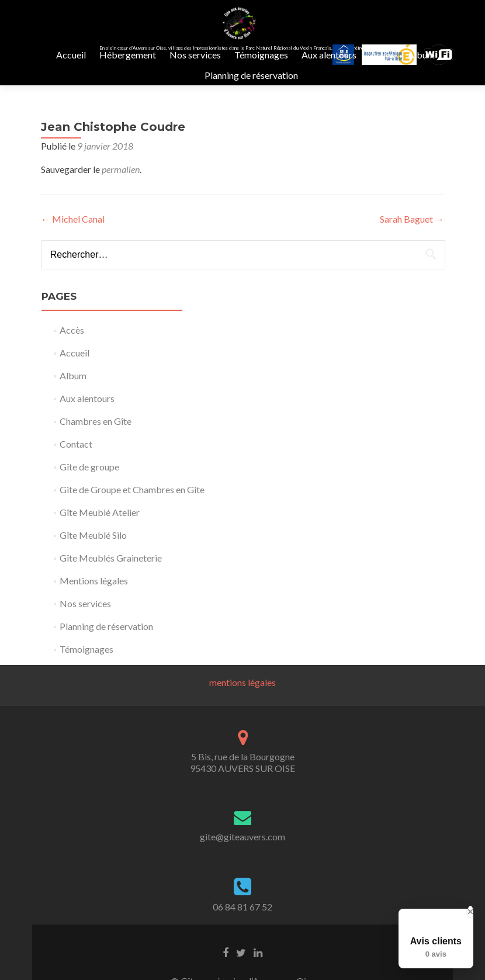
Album (421, 55)
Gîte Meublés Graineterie (111, 581)
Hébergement (128, 55)
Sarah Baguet (412, 242)
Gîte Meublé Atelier (100, 536)
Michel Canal (73, 242)
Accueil (71, 55)
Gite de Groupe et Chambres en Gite (132, 513)
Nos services (195, 55)
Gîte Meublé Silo (93, 558)
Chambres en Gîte (96, 444)
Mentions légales (94, 604)
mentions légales (243, 706)
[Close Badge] (470, 912)
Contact (76, 467)
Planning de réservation (251, 75)
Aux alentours (329, 55)
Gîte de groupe (89, 490)
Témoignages (261, 55)
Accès (382, 55)
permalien (121, 193)
